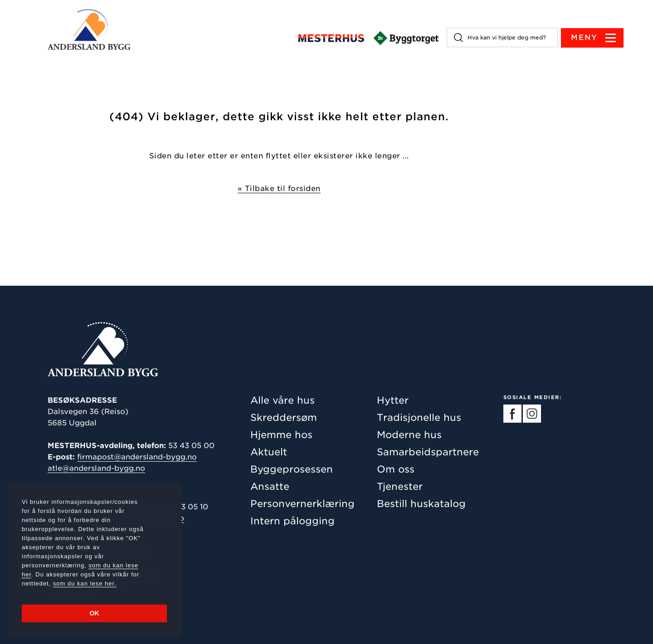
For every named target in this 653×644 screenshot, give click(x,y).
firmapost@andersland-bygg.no (137, 457)
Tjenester (400, 486)
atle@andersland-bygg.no (96, 468)
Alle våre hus (283, 400)
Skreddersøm (284, 417)
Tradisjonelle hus (419, 417)
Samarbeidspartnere (428, 452)
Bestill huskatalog (421, 504)
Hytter (393, 400)
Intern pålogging (292, 521)
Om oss (396, 469)
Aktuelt (269, 452)
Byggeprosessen (292, 469)
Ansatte (270, 486)
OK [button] (94, 613)
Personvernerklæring (302, 504)
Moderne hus (409, 435)
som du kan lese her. (85, 583)
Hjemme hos (281, 435)
